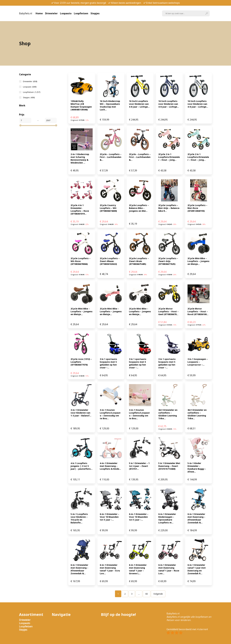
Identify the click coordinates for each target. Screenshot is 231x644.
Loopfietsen (81, 13)
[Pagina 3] (132, 594)
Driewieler (51, 13)
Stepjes (95, 13)
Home (39, 13)
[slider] (20, 125)
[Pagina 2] (125, 594)
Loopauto (66, 13)
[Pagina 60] (147, 594)
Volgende (158, 594)
